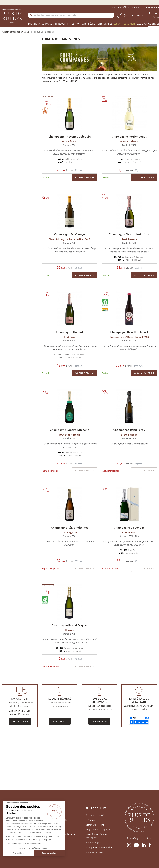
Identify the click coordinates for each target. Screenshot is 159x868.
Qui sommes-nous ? (95, 815)
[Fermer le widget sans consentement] (17, 803)
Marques (60, 24)
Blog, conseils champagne (98, 829)
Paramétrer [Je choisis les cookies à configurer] (18, 853)
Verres (108, 24)
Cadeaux (142, 24)
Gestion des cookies (95, 852)
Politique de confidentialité (99, 847)
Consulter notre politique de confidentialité (23, 844)
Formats (81, 24)
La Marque (90, 820)
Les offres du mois (124, 24)
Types (71, 24)
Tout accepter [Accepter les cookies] (49, 853)
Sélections (95, 24)
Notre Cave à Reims (95, 825)
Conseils (154, 24)
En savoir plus (20, 721)
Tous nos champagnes (41, 24)
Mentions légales (93, 842)
